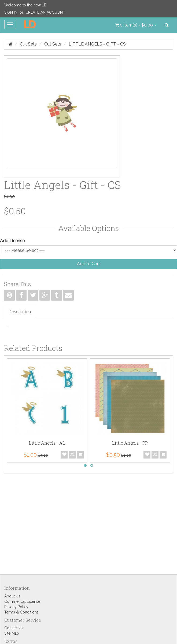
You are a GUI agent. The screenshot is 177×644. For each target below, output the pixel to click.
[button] (136, 25)
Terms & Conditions (21, 612)
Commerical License (22, 601)
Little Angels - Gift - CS (97, 44)
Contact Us (14, 628)
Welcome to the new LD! (26, 5)
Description (20, 312)
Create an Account (45, 12)
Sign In (11, 12)
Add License (12, 241)
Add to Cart (88, 264)
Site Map (12, 633)
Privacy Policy (16, 607)
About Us (12, 596)
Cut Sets (28, 44)
